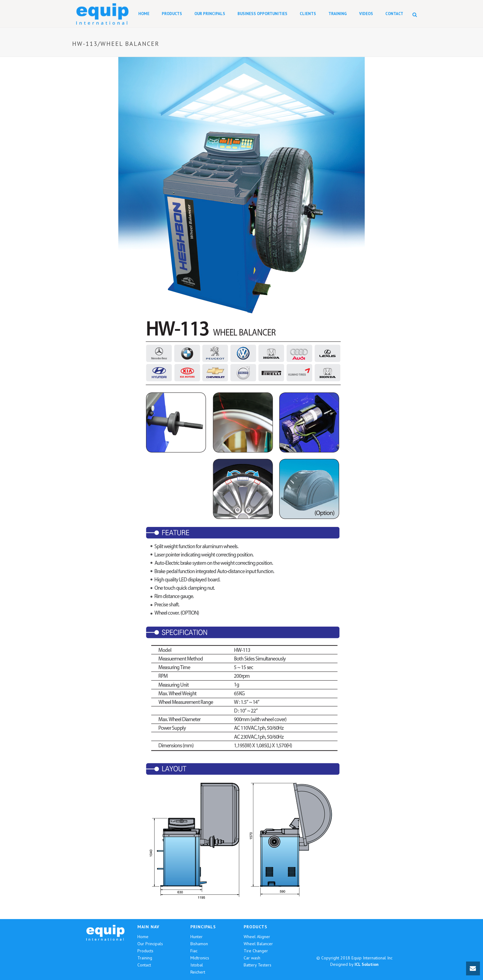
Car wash (252, 958)
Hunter (197, 937)
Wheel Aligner (257, 937)
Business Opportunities (262, 14)
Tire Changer (256, 951)
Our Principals (210, 14)
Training (338, 14)
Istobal (197, 965)
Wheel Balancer (258, 944)
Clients (308, 14)
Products (172, 14)
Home (144, 14)
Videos (366, 14)
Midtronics (200, 958)
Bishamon (199, 944)
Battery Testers (258, 965)
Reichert (198, 972)
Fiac (194, 951)
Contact (394, 14)
